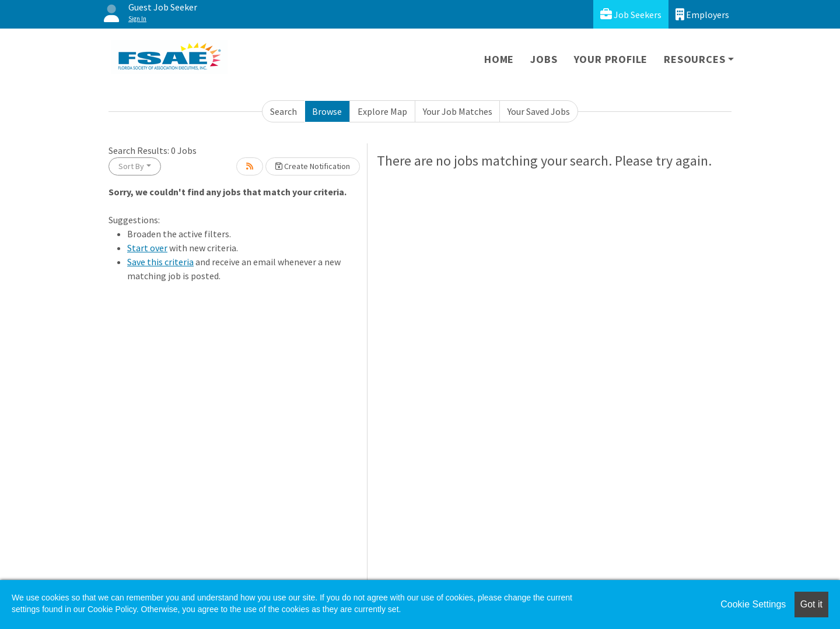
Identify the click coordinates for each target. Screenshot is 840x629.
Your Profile (611, 59)
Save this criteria (160, 262)
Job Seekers (631, 14)
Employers (702, 14)
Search (283, 111)
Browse (327, 111)
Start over (147, 248)
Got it (811, 604)
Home (499, 59)
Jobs (544, 59)
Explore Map (382, 111)
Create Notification (313, 166)
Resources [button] (694, 59)
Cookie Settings (753, 604)
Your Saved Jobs (539, 111)
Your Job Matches (458, 111)
